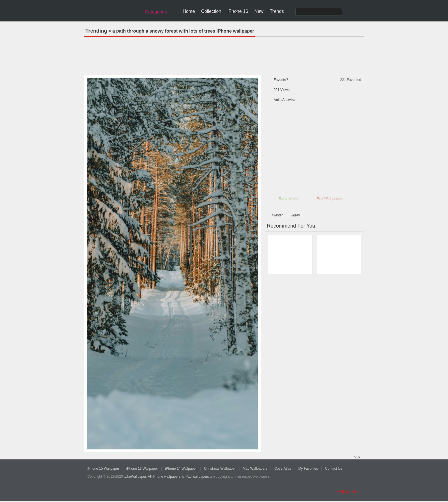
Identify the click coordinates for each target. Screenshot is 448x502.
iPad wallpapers (197, 477)
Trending (96, 31)
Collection (211, 11)
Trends (277, 11)
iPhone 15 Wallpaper (103, 469)
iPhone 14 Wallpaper (181, 469)
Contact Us (334, 469)
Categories (156, 12)
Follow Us (347, 492)
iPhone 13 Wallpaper (142, 469)
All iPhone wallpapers (164, 477)
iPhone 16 (238, 11)
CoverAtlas (283, 469)
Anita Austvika (284, 100)
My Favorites (308, 469)
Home (189, 11)
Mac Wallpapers (255, 469)
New (259, 11)
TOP (356, 458)
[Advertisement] (224, 54)
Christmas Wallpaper (220, 469)
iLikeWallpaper (135, 477)
